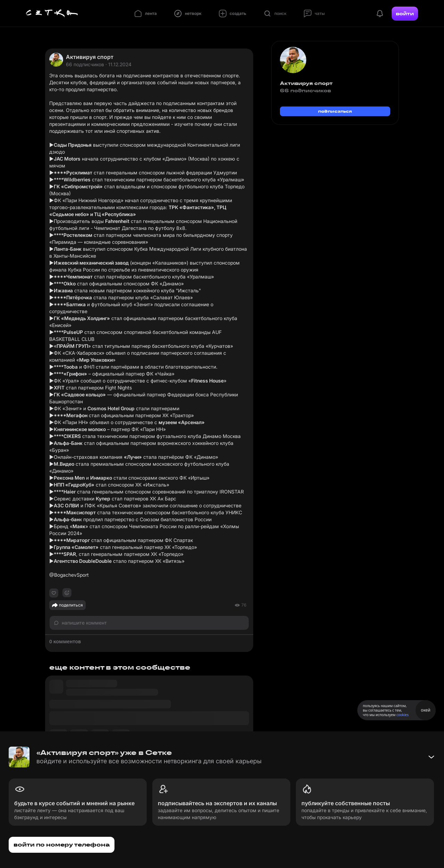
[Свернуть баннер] (431, 757)
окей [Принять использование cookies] (425, 710)
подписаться (335, 111)
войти (405, 14)
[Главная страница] (52, 14)
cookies (403, 715)
